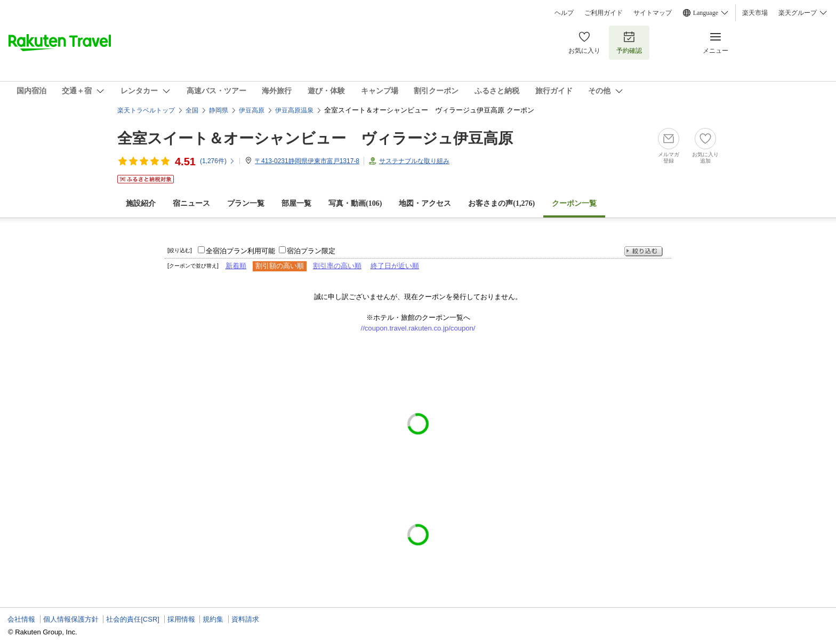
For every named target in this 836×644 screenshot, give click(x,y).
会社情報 (21, 619)
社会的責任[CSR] (133, 619)
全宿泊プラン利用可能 (240, 251)
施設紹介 (141, 203)
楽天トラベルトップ (146, 110)
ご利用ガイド (604, 13)
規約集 (213, 619)
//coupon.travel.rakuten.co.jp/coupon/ (418, 328)
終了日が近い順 (395, 266)
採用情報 (181, 619)
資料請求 (245, 619)
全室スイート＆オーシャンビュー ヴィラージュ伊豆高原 (315, 138)
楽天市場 (755, 13)
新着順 (236, 266)
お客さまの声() (501, 203)
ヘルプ (564, 13)
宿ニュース (191, 203)
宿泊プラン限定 (311, 251)
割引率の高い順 (337, 266)
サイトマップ (653, 13)
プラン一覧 (246, 203)
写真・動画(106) (355, 203)
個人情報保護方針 (71, 619)
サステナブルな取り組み (414, 161)
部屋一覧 (296, 203)
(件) (218, 161)
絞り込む (644, 251)
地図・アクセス (425, 203)
